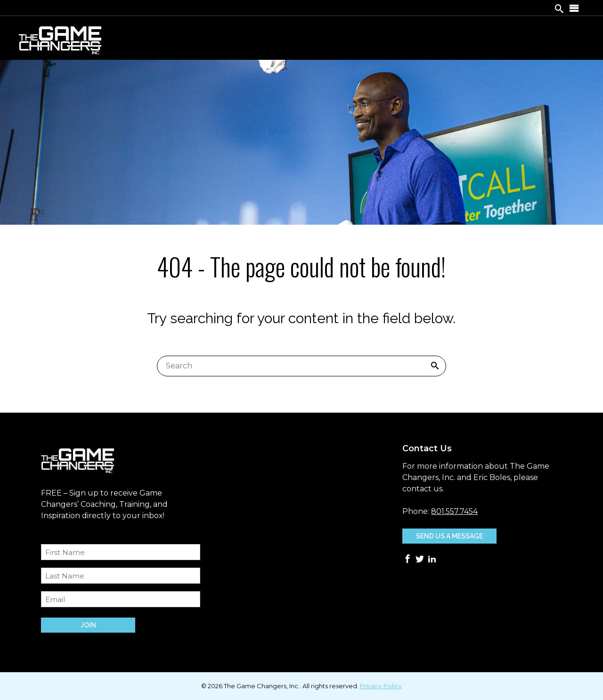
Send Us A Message (449, 536)
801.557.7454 (454, 511)
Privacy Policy (381, 686)
